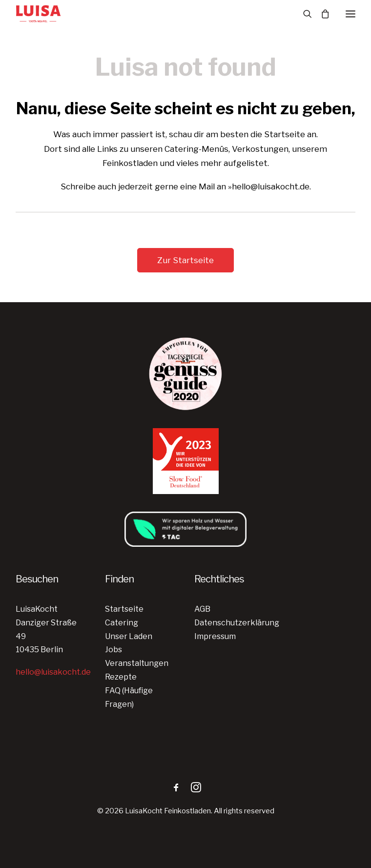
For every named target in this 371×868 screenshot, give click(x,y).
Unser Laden (129, 636)
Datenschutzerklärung (237, 623)
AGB (202, 609)
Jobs (113, 650)
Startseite (124, 609)
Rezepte (121, 677)
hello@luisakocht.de (53, 672)
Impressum (215, 636)
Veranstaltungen (137, 663)
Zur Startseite (185, 260)
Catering (122, 623)
